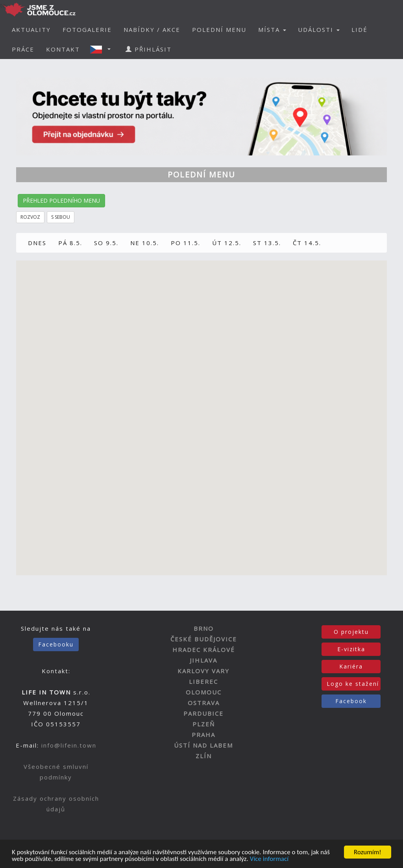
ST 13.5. (267, 243)
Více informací (269, 860)
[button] (103, 49)
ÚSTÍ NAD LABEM (203, 745)
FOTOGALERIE (87, 30)
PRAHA (203, 735)
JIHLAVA (203, 660)
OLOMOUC (204, 692)
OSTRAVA (204, 703)
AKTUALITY (31, 30)
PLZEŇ (204, 724)
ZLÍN (204, 756)
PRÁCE (23, 49)
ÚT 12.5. (227, 243)
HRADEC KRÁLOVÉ (204, 650)
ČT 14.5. (307, 243)
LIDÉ (360, 30)
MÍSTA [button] (272, 30)
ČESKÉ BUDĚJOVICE (204, 639)
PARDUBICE (203, 713)
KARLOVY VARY (203, 671)
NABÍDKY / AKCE (152, 30)
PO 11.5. (186, 243)
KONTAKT (63, 49)
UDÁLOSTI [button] (319, 30)
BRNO (204, 628)
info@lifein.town (69, 745)
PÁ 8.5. (70, 243)
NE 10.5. (145, 243)
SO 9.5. (106, 243)
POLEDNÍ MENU (219, 30)
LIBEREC (203, 681)
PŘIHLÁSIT (149, 49)
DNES (37, 243)
